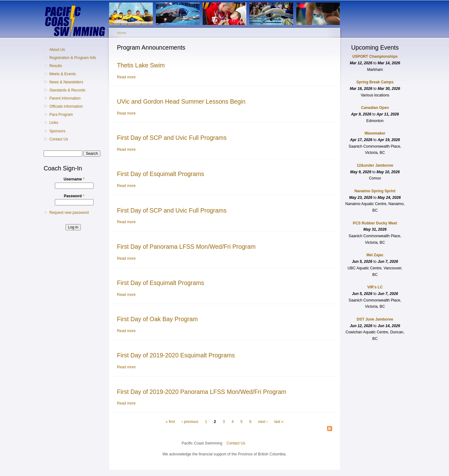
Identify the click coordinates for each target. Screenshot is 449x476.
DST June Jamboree (375, 319)
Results (56, 66)
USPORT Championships (375, 56)
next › (263, 422)
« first (170, 422)
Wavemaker (375, 133)
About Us (57, 50)
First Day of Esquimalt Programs (161, 174)
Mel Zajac (375, 255)
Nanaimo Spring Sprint (375, 191)
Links (54, 123)
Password (74, 196)
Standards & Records (67, 90)
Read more (126, 77)
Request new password (69, 213)
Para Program (61, 115)
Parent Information (65, 98)
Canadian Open (375, 108)
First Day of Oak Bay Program (157, 319)
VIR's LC (375, 287)
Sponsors (57, 131)
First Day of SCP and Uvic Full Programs (172, 138)
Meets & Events (63, 74)
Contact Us (59, 139)
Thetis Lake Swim (141, 65)
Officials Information (66, 106)
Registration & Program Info (73, 58)
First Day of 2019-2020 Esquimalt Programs (176, 355)
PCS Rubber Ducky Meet (375, 223)
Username (74, 179)
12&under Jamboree (375, 165)
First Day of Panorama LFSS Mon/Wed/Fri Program (186, 247)
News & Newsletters (66, 82)
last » (279, 422)
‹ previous (190, 422)
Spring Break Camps (375, 82)
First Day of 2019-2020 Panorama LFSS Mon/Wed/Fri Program (202, 392)
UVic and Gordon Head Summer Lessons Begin (181, 101)
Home (122, 33)
